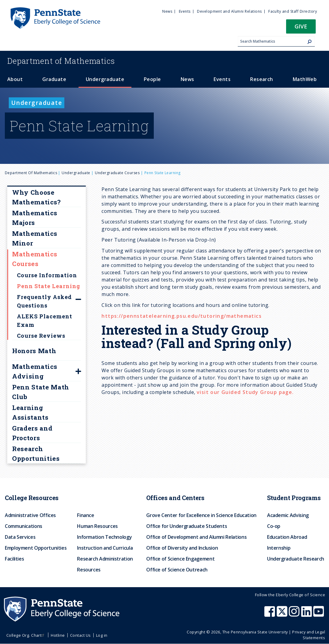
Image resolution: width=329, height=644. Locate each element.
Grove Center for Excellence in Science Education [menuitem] (201, 515)
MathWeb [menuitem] (305, 79)
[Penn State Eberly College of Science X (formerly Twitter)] (283, 614)
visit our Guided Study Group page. (245, 392)
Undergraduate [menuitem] (105, 79)
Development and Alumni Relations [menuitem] (229, 11)
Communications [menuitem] (24, 526)
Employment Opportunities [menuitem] (36, 548)
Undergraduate (76, 173)
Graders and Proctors (32, 433)
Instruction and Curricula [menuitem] (105, 548)
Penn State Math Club (41, 392)
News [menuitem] (167, 11)
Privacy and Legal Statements (309, 635)
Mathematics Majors (35, 218)
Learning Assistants (30, 412)
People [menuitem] (152, 79)
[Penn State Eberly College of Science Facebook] (270, 614)
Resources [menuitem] (89, 570)
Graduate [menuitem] (54, 79)
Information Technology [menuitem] (104, 537)
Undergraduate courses (117, 173)
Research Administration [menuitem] (105, 559)
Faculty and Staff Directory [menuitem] (293, 11)
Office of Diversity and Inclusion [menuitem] (182, 548)
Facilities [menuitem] (14, 559)
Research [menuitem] (262, 79)
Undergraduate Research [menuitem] (296, 559)
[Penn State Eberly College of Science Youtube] (319, 614)
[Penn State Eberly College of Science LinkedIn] (307, 614)
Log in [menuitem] (102, 635)
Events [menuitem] (185, 11)
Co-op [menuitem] (274, 526)
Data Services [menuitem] (20, 537)
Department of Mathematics (31, 173)
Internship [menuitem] (279, 548)
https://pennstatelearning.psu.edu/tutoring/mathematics (182, 316)
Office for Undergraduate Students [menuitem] (187, 526)
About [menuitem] (15, 79)
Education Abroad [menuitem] (287, 537)
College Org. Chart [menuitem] (26, 635)
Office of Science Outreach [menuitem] (177, 570)
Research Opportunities (36, 454)
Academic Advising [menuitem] (288, 515)
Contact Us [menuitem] (81, 635)
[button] (301, 28)
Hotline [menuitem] (58, 635)
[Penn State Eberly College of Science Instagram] (295, 614)
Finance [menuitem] (85, 515)
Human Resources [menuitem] (97, 526)
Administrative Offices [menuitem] (30, 515)
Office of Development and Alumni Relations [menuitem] (196, 537)
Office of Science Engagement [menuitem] (180, 559)
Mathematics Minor (35, 238)
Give (301, 26)
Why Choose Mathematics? (36, 197)
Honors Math (34, 351)
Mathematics (61, 61)
